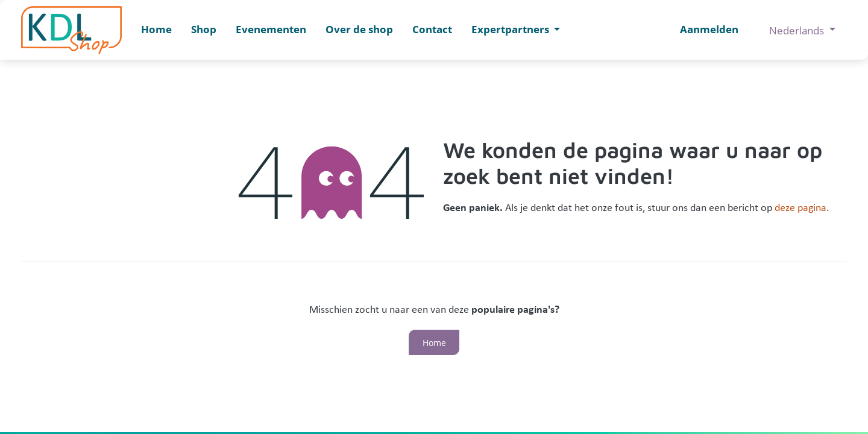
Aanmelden (709, 29)
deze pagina (800, 208)
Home (434, 343)
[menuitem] (156, 30)
